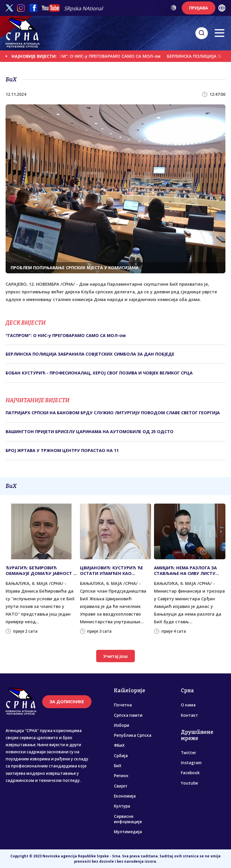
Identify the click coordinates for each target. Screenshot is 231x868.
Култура (122, 806)
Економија (125, 796)
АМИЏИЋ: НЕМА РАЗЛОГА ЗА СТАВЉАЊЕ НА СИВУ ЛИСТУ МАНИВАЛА (185, 571)
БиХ (118, 766)
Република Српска (133, 735)
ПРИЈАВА (199, 8)
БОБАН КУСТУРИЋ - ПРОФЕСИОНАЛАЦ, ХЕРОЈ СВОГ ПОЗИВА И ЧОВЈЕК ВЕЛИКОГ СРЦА (99, 373)
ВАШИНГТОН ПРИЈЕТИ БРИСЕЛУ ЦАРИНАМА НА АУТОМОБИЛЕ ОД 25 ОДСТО (90, 431)
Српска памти (128, 715)
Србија (121, 756)
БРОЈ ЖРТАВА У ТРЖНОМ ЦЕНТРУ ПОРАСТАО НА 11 (62, 450)
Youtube (189, 783)
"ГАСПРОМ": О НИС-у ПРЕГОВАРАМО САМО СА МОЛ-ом (105, 56)
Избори (122, 725)
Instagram (191, 763)
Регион (121, 776)
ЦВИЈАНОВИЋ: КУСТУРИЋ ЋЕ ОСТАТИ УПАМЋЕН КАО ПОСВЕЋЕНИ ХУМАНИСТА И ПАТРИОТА (112, 571)
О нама (188, 705)
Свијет (121, 786)
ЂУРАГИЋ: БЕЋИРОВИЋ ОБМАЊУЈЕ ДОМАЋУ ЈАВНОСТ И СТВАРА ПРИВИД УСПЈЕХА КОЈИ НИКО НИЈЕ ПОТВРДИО (41, 571)
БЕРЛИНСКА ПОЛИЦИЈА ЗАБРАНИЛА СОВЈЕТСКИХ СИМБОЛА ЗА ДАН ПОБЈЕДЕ (90, 354)
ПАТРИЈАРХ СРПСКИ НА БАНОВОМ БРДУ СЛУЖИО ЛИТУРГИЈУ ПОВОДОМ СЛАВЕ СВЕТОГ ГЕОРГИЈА (113, 413)
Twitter (189, 753)
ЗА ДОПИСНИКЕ (67, 702)
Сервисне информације (128, 819)
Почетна (123, 705)
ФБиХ (119, 745)
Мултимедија (128, 832)
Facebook (190, 773)
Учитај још (115, 656)
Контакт (189, 715)
